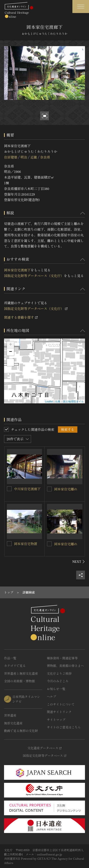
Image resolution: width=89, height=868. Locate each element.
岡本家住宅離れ (66, 489)
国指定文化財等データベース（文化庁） (34, 276)
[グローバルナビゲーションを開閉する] (81, 7)
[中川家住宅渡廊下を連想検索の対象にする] (9, 489)
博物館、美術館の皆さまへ (66, 666)
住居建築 (11, 157)
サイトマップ (56, 720)
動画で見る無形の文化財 (21, 731)
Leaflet (49, 401)
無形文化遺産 (13, 723)
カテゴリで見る (15, 666)
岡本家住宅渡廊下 (17, 270)
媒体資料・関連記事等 (62, 658)
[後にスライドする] (79, 562)
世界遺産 (10, 715)
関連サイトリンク (59, 712)
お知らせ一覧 (56, 689)
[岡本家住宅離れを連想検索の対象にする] (49, 489)
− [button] (11, 352)
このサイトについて (61, 704)
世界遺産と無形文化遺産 (21, 673)
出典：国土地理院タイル (69, 401)
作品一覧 (10, 658)
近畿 (34, 157)
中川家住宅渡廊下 (27, 489)
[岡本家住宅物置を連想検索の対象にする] (9, 544)
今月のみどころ (58, 681)
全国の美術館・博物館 (19, 681)
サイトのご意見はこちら (64, 727)
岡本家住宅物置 (26, 544)
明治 (24, 157)
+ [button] (11, 345)
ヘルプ (52, 696)
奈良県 (45, 157)
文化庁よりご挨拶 (59, 673)
